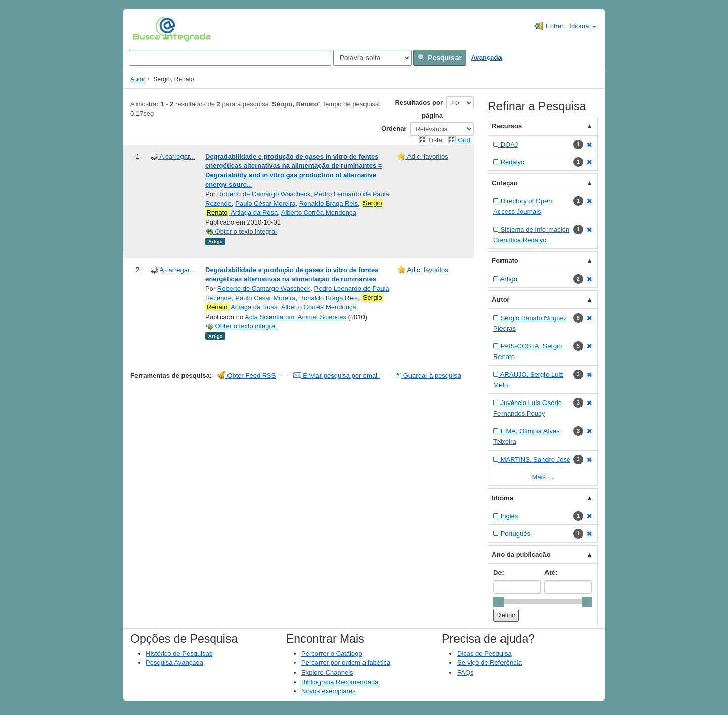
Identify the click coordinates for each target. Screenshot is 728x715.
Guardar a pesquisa (428, 375)
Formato (505, 261)
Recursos (507, 126)
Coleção (505, 183)
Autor (138, 79)
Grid (460, 140)
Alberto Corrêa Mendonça (319, 213)
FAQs (465, 672)
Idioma (583, 26)
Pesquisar (440, 58)
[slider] (498, 602)
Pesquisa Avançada (174, 663)
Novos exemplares (329, 691)
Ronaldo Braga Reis (329, 204)
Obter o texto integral (241, 231)
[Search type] (372, 58)
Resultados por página (419, 109)
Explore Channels (327, 672)
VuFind (148, 29)
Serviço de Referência (489, 663)
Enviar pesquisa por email (337, 375)
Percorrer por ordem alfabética (346, 663)
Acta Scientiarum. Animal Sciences (295, 317)
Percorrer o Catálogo (332, 654)
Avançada (487, 57)
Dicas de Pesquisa (484, 654)
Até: (551, 573)
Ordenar (394, 129)
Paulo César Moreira (265, 204)
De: (499, 573)
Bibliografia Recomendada (340, 682)
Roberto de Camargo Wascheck (264, 194)
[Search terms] (230, 58)
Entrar (549, 26)
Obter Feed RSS (247, 375)
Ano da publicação (521, 554)
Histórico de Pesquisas (179, 654)
